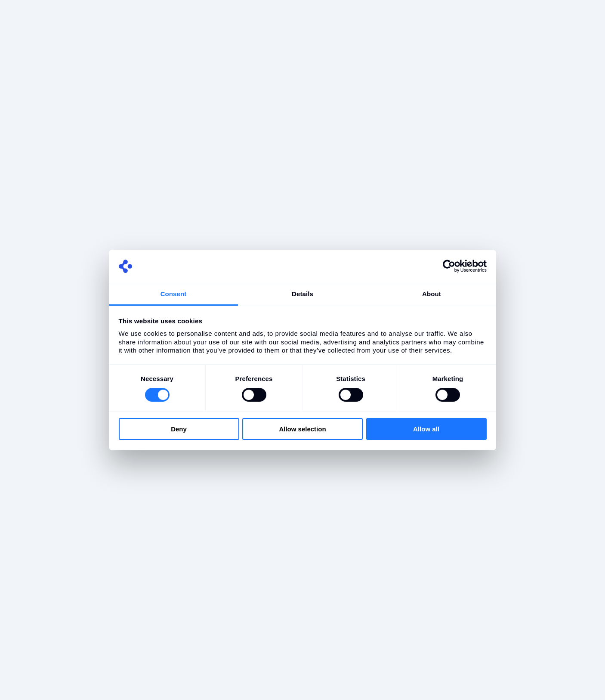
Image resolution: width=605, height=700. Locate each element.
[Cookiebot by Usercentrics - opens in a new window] (449, 266)
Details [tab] (302, 294)
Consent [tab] (174, 294)
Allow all (426, 429)
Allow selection (302, 429)
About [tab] (432, 294)
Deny (179, 429)
